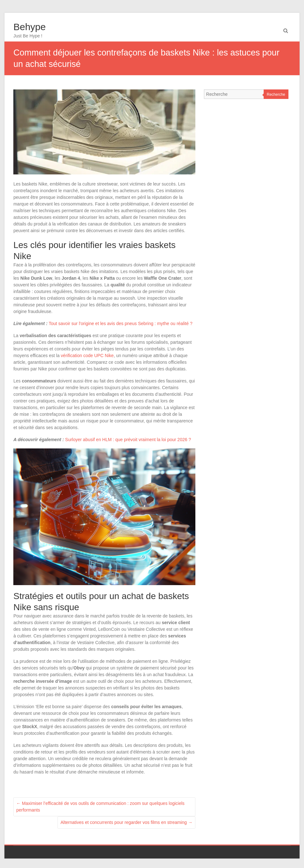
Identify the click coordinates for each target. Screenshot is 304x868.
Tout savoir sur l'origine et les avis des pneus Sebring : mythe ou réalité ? (120, 323)
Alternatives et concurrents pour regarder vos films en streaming (126, 822)
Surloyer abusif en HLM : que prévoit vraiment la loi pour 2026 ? (128, 440)
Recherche (276, 95)
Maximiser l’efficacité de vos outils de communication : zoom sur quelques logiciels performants (100, 807)
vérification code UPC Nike (87, 356)
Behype (30, 27)
